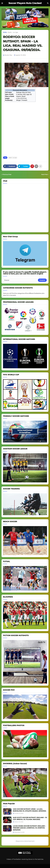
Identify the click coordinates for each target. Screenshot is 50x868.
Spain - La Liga (13, 32)
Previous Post (7, 174)
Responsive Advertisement (25, 841)
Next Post (44, 174)
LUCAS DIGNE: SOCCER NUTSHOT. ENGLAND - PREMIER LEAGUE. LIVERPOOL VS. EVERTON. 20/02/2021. (29, 828)
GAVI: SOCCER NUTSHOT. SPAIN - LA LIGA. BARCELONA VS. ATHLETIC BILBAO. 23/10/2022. (30, 810)
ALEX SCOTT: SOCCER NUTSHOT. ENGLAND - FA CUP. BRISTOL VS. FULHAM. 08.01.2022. (30, 819)
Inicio (5, 32)
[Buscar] (21, 280)
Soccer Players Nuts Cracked (25, 3)
